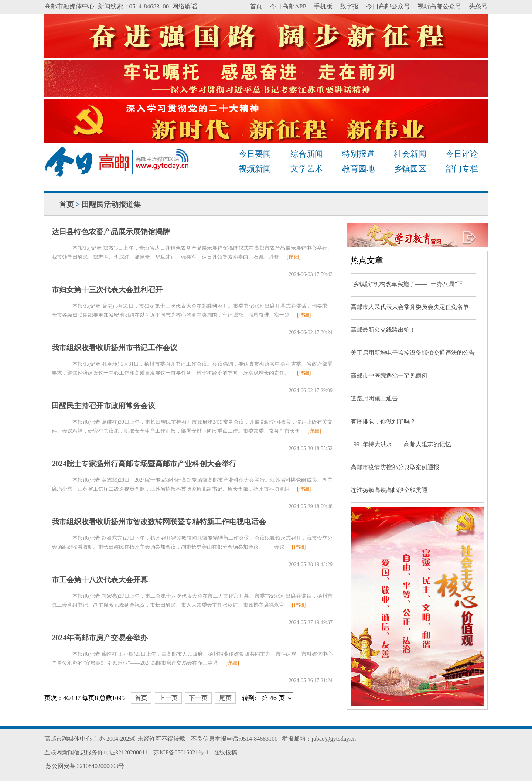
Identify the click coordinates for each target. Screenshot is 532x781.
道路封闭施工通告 (374, 398)
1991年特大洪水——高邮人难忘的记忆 (401, 444)
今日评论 (462, 154)
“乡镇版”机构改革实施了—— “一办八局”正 (407, 284)
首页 (256, 6)
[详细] (294, 257)
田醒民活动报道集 (111, 204)
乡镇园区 (410, 169)
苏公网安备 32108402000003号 (84, 766)
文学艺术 (307, 169)
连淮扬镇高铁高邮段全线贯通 (389, 490)
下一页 (198, 698)
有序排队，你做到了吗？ (383, 421)
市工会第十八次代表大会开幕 (100, 580)
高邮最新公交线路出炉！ (383, 330)
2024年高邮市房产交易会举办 (100, 638)
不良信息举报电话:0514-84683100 (234, 739)
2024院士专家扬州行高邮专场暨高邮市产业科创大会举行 (144, 464)
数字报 (349, 6)
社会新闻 (410, 154)
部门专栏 (462, 169)
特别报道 (358, 154)
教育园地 (358, 169)
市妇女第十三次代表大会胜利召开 (107, 290)
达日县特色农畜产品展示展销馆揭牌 (111, 232)
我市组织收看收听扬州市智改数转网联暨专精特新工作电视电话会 (159, 522)
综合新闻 (307, 154)
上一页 (168, 698)
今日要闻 (255, 154)
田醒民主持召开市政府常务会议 (103, 406)
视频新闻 (255, 169)
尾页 (225, 698)
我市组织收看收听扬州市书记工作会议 (115, 348)
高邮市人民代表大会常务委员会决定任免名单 (410, 307)
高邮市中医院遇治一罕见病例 (389, 376)
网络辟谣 (185, 6)
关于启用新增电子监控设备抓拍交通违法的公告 (413, 353)
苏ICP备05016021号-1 (181, 752)
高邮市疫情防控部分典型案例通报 (395, 467)
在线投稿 (225, 752)
